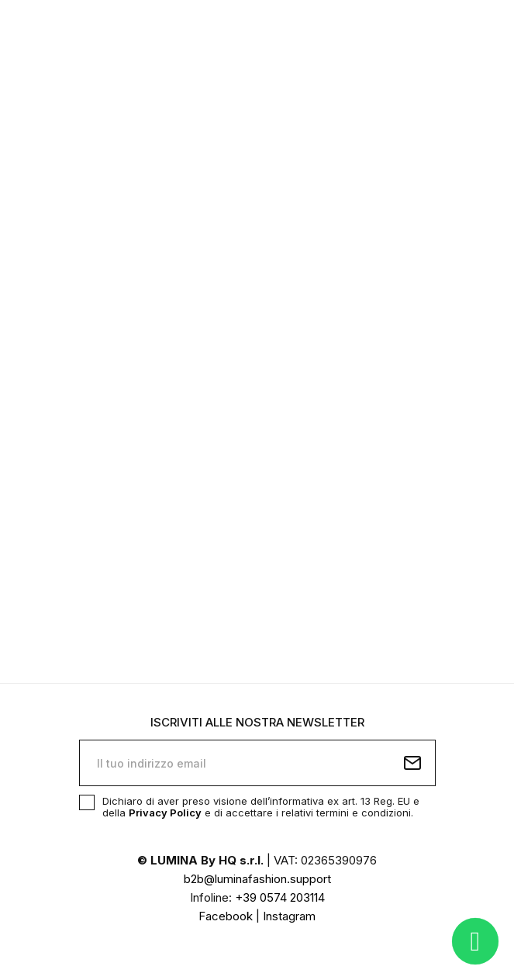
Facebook (226, 916)
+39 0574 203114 (280, 897)
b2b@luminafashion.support (257, 879)
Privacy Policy (165, 813)
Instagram (289, 916)
